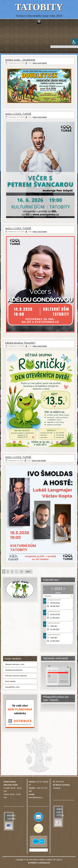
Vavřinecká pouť (54, 611)
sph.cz (60, 860)
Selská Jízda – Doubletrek (20, 60)
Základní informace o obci (15, 664)
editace (42, 860)
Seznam (48, 596)
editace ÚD (51, 860)
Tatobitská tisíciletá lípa (14, 670)
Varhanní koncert (54, 600)
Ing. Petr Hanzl (32, 860)
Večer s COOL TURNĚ (18, 114)
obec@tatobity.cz (36, 797)
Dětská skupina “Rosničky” (20, 343)
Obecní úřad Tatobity (40, 63)
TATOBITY (39, 7)
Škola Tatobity (10, 681)
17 (22, 572)
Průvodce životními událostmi (16, 676)
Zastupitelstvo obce (12, 687)
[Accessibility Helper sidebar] (75, 42)
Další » (29, 572)
